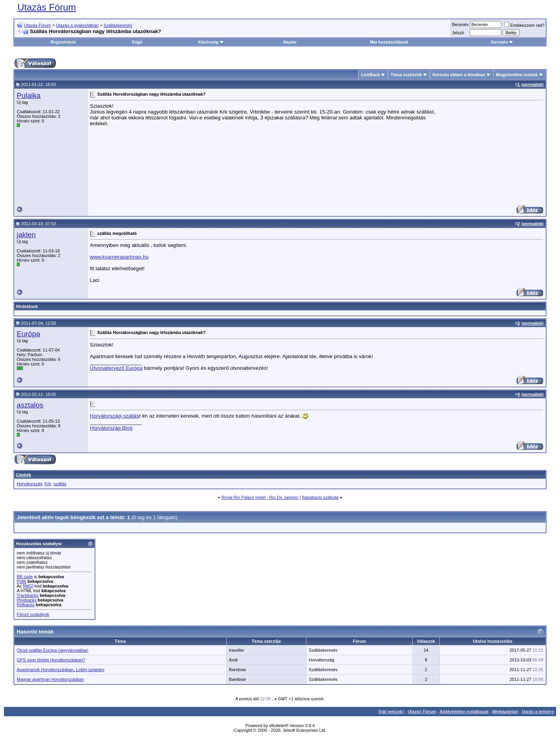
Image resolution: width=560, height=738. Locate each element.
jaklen (26, 235)
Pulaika (29, 95)
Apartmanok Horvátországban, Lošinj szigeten (60, 670)
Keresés (502, 42)
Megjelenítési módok (517, 75)
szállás (60, 484)
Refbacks (26, 605)
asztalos (30, 405)
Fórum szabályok (33, 614)
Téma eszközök (406, 75)
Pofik (21, 581)
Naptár (290, 42)
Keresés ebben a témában (459, 75)
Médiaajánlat (505, 712)
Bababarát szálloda (320, 497)
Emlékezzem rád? (524, 25)
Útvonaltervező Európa (116, 368)
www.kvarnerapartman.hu (119, 257)
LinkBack (370, 75)
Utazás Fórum (47, 7)
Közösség (211, 42)
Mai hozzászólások (389, 42)
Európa (28, 334)
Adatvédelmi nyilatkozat (464, 712)
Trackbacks (28, 595)
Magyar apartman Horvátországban (50, 679)
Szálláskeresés (118, 25)
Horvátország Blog (111, 428)
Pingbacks (27, 600)
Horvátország (29, 484)
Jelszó (458, 33)
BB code (25, 577)
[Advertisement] (491, 152)
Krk (48, 484)
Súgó (137, 42)
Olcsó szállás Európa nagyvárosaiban (52, 650)
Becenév (460, 24)
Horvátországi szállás (115, 416)
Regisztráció (63, 42)
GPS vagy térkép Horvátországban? (51, 660)
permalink (532, 84)
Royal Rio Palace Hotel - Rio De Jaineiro (260, 497)
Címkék (24, 475)
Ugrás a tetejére (538, 712)
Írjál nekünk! (391, 712)
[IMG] (28, 586)
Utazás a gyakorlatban (77, 25)
